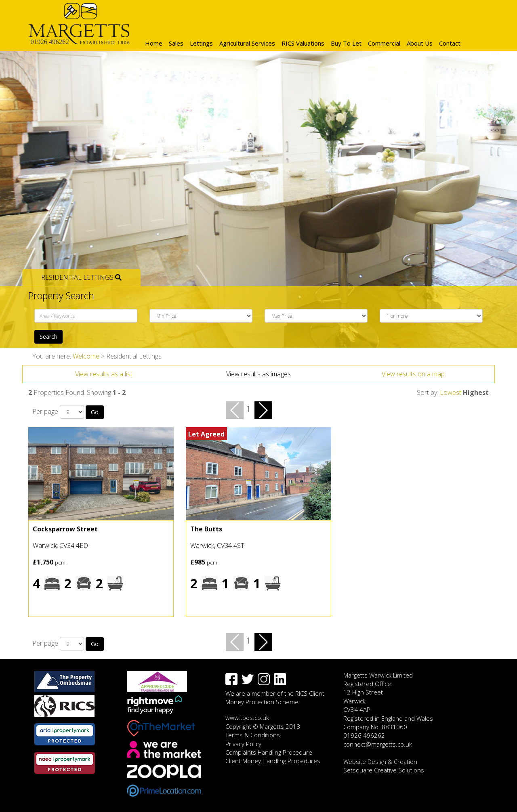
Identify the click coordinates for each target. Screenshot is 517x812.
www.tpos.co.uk (247, 718)
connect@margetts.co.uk (378, 744)
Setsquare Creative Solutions (384, 770)
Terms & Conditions (253, 735)
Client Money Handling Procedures (273, 761)
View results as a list (104, 374)
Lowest (451, 392)
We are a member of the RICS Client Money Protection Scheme (275, 698)
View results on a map (413, 374)
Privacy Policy (243, 744)
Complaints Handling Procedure (269, 752)
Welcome (86, 356)
